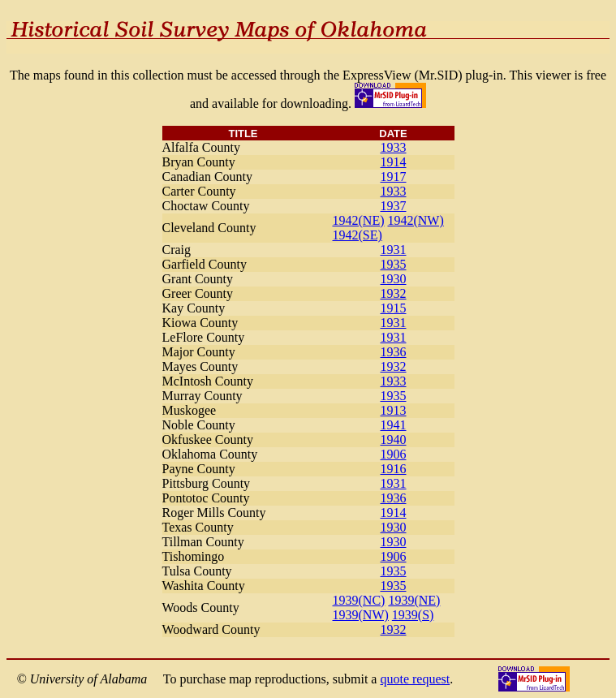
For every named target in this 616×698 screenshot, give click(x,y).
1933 (394, 147)
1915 (394, 308)
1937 (394, 206)
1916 (394, 469)
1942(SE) (358, 235)
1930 (394, 279)
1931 (394, 250)
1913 (394, 410)
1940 (394, 439)
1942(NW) (415, 220)
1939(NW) (361, 615)
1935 (394, 264)
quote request (415, 679)
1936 (394, 352)
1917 (394, 177)
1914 (394, 162)
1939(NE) (414, 600)
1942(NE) (359, 220)
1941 (394, 425)
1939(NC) (359, 600)
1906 (394, 454)
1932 (394, 293)
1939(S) (413, 615)
